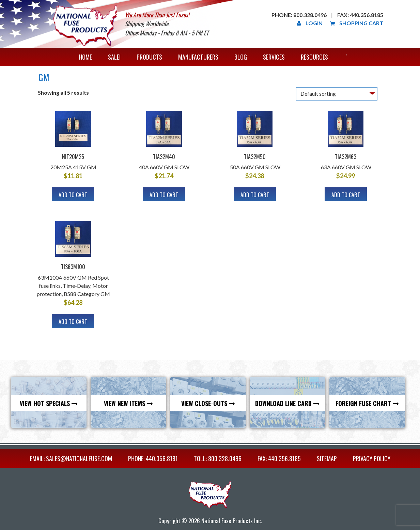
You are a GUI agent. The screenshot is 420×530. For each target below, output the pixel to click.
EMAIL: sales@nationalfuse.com (71, 458)
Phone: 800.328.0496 (299, 15)
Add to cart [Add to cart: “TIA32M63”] (346, 195)
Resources (314, 57)
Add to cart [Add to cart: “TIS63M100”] (73, 322)
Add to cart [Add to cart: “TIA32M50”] (255, 195)
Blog (241, 57)
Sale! (114, 57)
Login (310, 23)
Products (149, 57)
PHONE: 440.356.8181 (153, 458)
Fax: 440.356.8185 (360, 15)
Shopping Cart (356, 23)
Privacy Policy (372, 458)
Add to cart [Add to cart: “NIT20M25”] (73, 195)
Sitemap (327, 458)
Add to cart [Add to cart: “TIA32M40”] (164, 195)
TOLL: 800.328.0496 (218, 458)
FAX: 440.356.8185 (279, 458)
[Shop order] (337, 94)
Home (85, 57)
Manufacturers (198, 57)
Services (274, 57)
